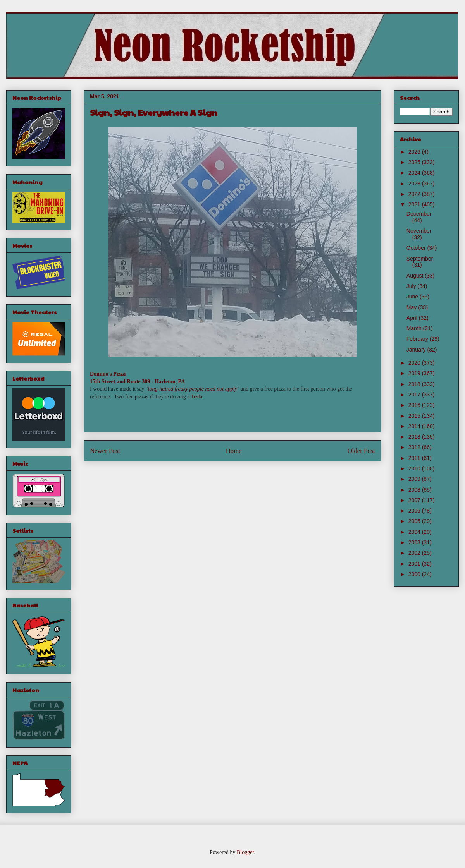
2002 (415, 553)
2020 (415, 363)
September (420, 259)
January (417, 350)
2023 (415, 184)
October (417, 248)
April (413, 318)
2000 (415, 574)
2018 (415, 384)
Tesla (197, 397)
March (415, 328)
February (418, 339)
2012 (415, 447)
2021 (415, 204)
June (413, 297)
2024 (415, 173)
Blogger (245, 852)
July (412, 286)
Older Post (361, 451)
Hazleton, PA (170, 382)
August (416, 276)
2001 (415, 564)
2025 (415, 162)
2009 (415, 479)
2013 (415, 437)
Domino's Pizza (108, 374)
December (419, 214)
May (412, 307)
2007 (415, 500)
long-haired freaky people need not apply (193, 389)
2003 (415, 542)
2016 (415, 405)
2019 (415, 373)
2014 (415, 426)
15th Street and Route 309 (120, 382)
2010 (415, 468)
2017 (415, 395)
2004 (415, 532)
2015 (415, 416)
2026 (415, 152)
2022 (415, 194)
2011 (415, 458)
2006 (415, 511)
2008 (415, 490)
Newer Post (105, 451)
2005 (415, 521)
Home (234, 451)
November (419, 231)
